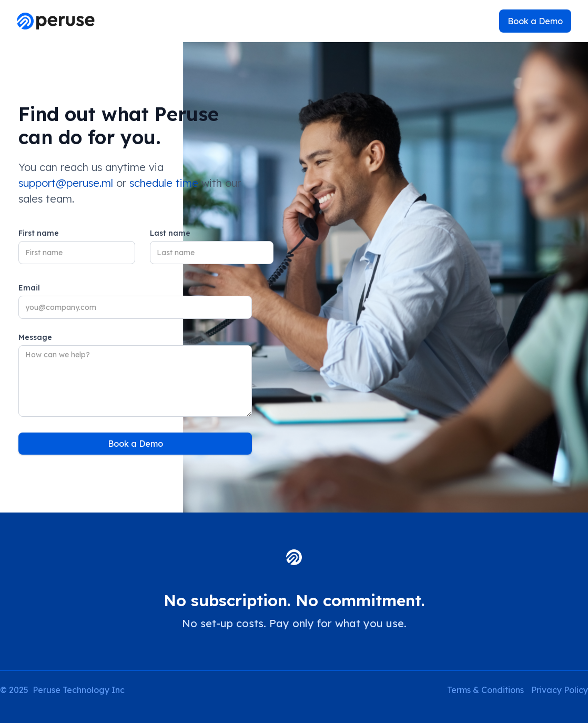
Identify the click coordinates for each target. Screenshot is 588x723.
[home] (56, 21)
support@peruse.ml (66, 183)
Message (35, 337)
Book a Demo (535, 21)
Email (29, 288)
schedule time (164, 183)
